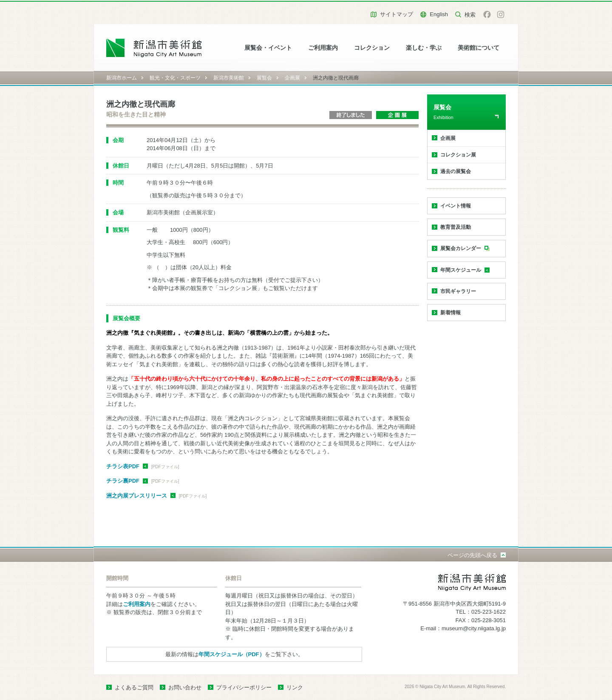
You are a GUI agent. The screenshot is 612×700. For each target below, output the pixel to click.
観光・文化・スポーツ (175, 78)
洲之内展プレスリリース (137, 496)
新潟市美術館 (229, 78)
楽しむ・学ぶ (424, 48)
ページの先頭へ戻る (472, 555)
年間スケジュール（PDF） (232, 654)
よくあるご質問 (134, 687)
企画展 (292, 78)
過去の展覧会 (456, 171)
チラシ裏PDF (123, 481)
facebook (487, 14)
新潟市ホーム (122, 78)
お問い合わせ (185, 687)
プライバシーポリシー (244, 687)
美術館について (479, 48)
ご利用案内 (323, 48)
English (439, 14)
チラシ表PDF (123, 466)
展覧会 (264, 78)
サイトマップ (397, 14)
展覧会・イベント (268, 48)
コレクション (372, 48)
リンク (295, 687)
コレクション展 (458, 155)
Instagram (501, 14)
